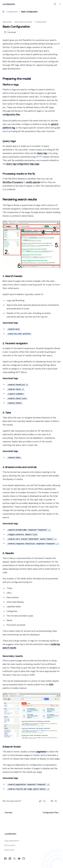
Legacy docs (9, 850)
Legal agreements (12, 841)
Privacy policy (10, 845)
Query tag (42, 153)
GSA (51, 685)
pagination (41, 752)
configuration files (11, 115)
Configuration (41, 22)
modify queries (33, 182)
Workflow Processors (13, 182)
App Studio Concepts (23, 22)
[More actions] (60, 4)
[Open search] (55, 4)
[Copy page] (10, 32)
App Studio (7, 22)
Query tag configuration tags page (23, 164)
